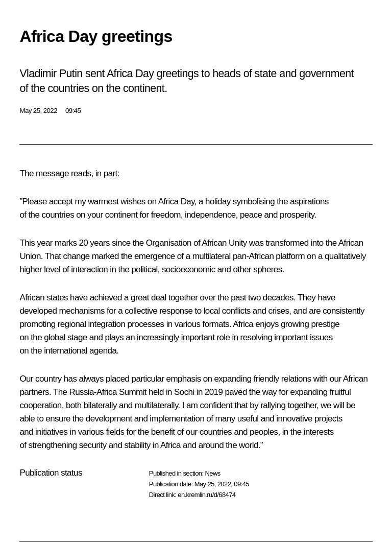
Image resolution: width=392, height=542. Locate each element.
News (212, 473)
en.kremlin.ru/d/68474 (206, 495)
